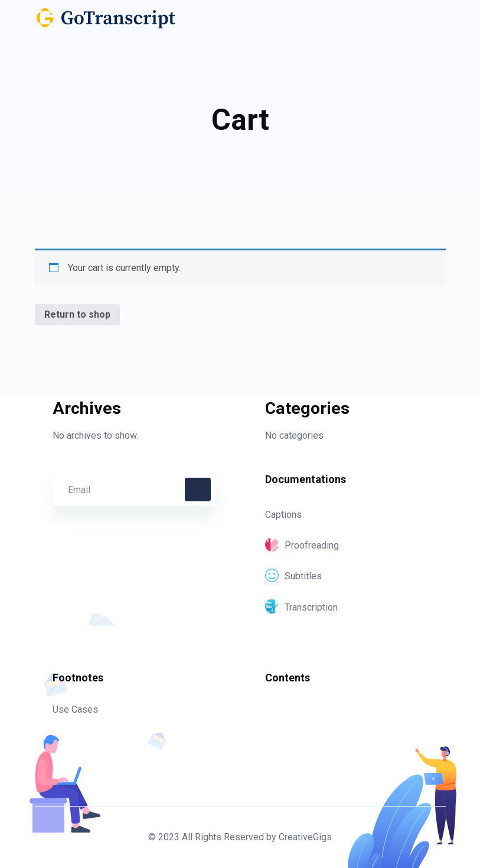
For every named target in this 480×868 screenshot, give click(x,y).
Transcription (301, 607)
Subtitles (293, 576)
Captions (283, 515)
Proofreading (302, 545)
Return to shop (77, 314)
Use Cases (75, 709)
